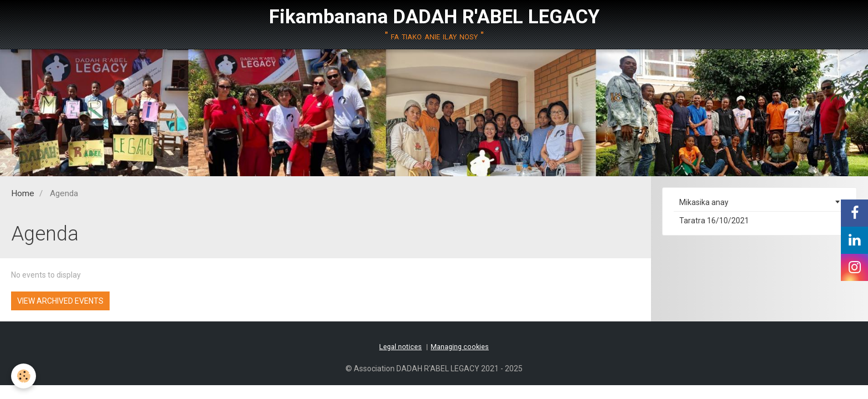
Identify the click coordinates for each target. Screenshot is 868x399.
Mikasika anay (704, 202)
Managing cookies (460, 347)
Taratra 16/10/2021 (714, 221)
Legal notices (401, 347)
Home (23, 193)
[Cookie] (24, 376)
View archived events (60, 301)
